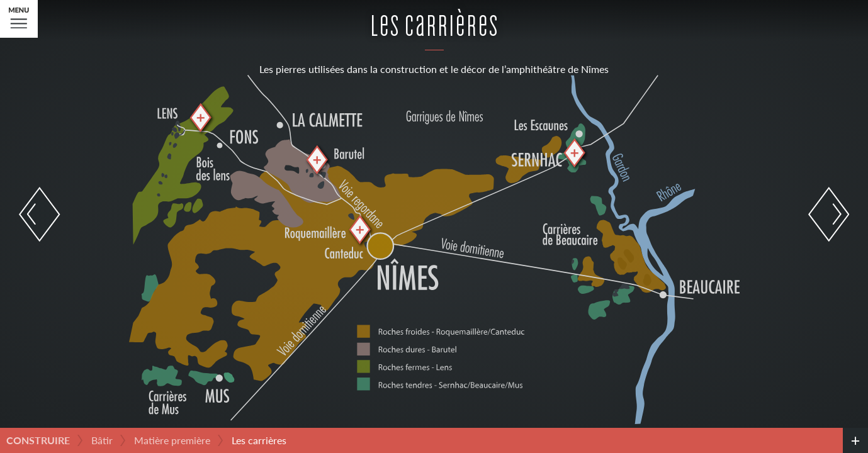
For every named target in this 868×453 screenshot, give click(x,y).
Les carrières (259, 440)
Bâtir (102, 440)
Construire (38, 440)
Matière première (172, 440)
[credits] (855, 440)
